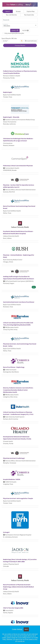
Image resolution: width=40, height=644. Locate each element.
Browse (18, 11)
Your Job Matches (11, 15)
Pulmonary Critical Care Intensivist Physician (18, 166)
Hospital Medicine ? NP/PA (12, 479)
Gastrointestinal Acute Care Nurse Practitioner (19, 302)
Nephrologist (8, 92)
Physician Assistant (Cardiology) (14, 458)
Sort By (5, 41)
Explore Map (31, 11)
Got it (26, 629)
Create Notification (31, 41)
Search (8, 11)
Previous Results (20, 45)
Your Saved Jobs (29, 15)
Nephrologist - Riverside (11, 117)
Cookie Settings (17, 629)
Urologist (6, 532)
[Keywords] (20, 20)
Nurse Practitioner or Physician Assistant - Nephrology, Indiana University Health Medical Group (18, 587)
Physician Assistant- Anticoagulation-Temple (18, 498)
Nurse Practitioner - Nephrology (14, 367)
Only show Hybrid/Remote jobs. (14, 33)
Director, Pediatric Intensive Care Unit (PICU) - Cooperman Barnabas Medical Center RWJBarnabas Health (18, 390)
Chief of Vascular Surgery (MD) (13, 608)
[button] (25, 30)
